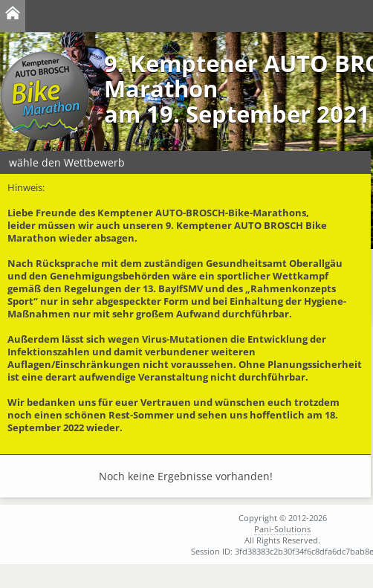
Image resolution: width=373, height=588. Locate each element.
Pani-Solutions (282, 529)
